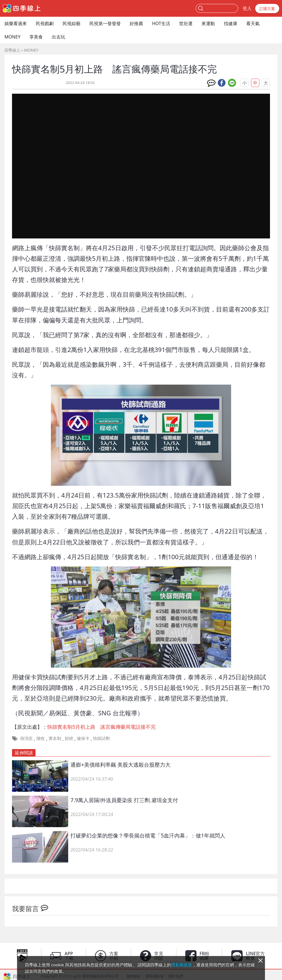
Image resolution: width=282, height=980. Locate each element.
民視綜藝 (72, 23)
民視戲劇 (45, 23)
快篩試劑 (101, 738)
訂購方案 (267, 9)
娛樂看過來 (16, 23)
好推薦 (136, 23)
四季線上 (12, 50)
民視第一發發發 (105, 23)
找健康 (231, 23)
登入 (247, 8)
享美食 (36, 37)
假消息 (26, 738)
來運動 (208, 23)
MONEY (12, 37)
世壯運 (186, 23)
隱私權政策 (182, 965)
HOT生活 (161, 23)
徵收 (41, 738)
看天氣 (253, 23)
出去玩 (58, 37)
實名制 (55, 738)
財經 (69, 738)
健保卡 (83, 738)
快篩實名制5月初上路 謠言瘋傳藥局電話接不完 (101, 727)
